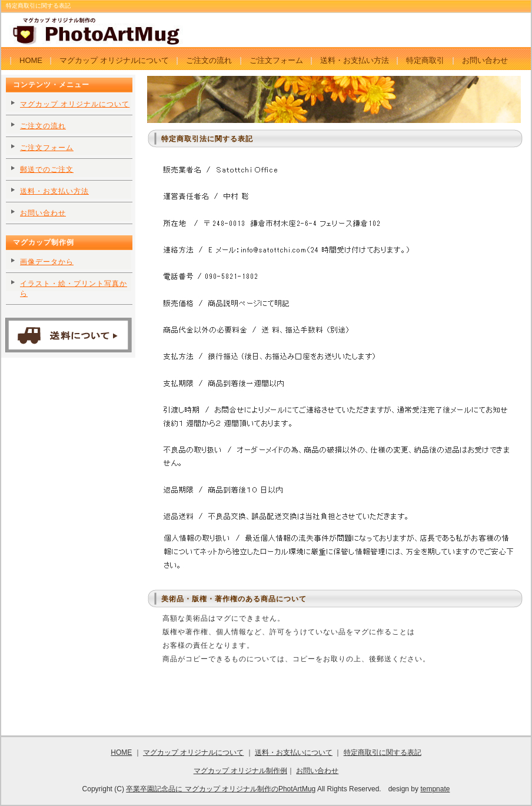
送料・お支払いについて (294, 752)
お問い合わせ (485, 60)
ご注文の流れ (209, 60)
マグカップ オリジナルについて (114, 60)
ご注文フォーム (276, 60)
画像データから (47, 262)
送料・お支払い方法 (355, 60)
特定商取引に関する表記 (383, 752)
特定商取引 (425, 60)
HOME (31, 60)
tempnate (435, 789)
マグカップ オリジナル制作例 (240, 771)
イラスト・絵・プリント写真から (74, 289)
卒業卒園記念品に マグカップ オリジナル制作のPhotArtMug (221, 789)
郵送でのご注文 (47, 169)
